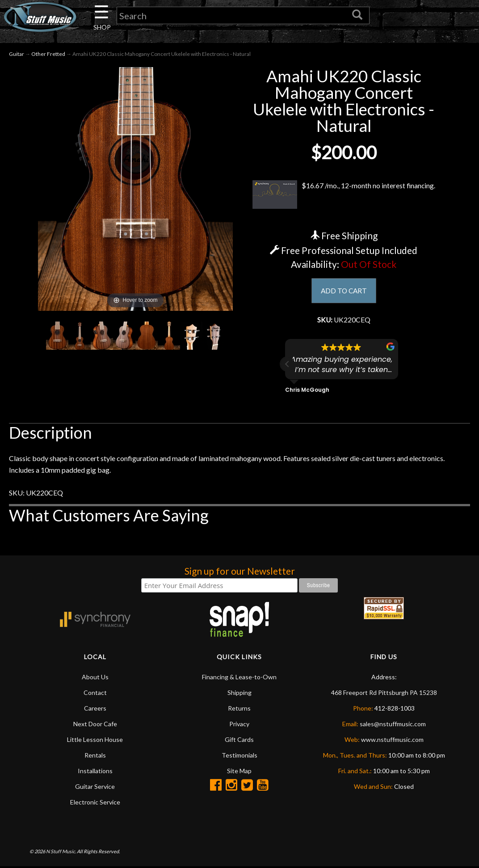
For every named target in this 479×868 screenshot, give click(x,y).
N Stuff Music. (61, 852)
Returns (239, 709)
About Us (95, 678)
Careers (95, 709)
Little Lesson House (95, 741)
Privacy (239, 725)
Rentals (95, 756)
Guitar (17, 54)
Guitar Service (95, 788)
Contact (95, 694)
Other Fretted (48, 54)
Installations (95, 772)
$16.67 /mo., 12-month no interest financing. (344, 195)
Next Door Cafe (95, 725)
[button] (287, 365)
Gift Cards (239, 741)
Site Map (239, 772)
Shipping (239, 694)
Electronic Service (95, 803)
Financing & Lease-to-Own (239, 678)
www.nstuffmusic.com (392, 741)
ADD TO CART (344, 291)
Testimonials (239, 756)
